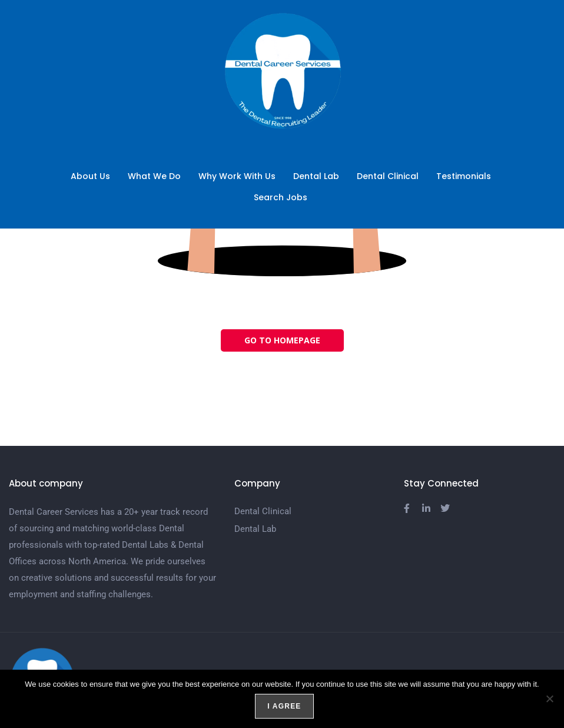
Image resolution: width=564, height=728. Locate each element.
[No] (549, 699)
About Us (90, 176)
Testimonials (464, 176)
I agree (285, 707)
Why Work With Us (237, 176)
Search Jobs (283, 197)
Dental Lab (316, 176)
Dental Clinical (388, 176)
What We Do (154, 176)
